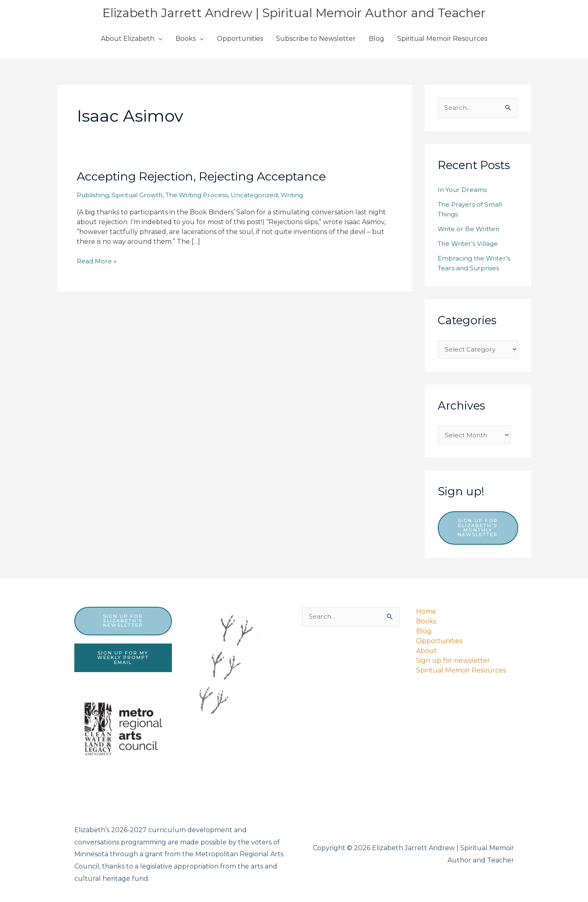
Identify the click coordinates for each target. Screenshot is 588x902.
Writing (304, 195)
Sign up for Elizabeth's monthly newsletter (478, 530)
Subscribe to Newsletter (316, 39)
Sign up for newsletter (453, 659)
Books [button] (186, 39)
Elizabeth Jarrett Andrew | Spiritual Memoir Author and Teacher (294, 13)
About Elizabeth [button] (128, 39)
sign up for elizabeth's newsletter (123, 620)
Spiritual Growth (142, 195)
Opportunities (240, 39)
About (427, 649)
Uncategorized (265, 195)
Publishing (94, 195)
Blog (376, 39)
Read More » (97, 261)
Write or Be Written (470, 229)
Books (426, 620)
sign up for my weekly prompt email (123, 657)
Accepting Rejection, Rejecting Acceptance (209, 176)
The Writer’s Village (470, 244)
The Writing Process (205, 195)
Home (426, 610)
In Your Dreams (463, 190)
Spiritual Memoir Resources (442, 39)
